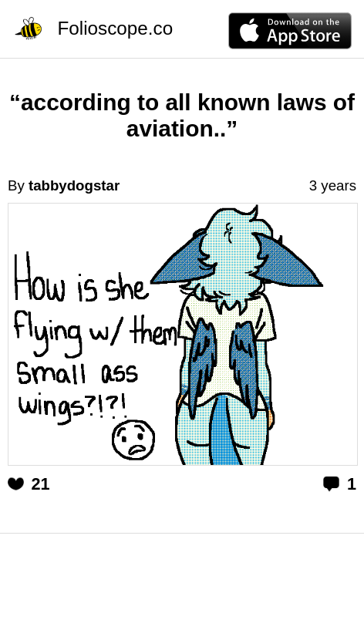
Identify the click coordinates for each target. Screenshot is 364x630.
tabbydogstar (74, 185)
